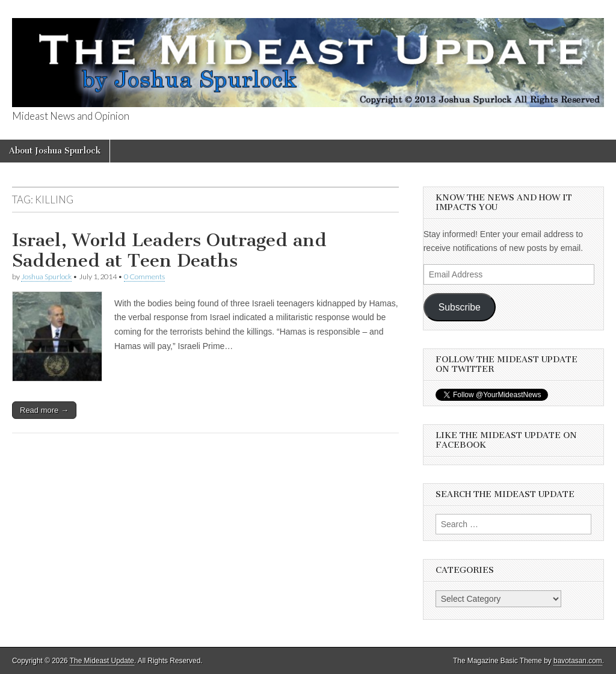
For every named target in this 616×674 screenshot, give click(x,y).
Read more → (44, 410)
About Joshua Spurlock (55, 151)
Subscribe (460, 307)
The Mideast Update (102, 661)
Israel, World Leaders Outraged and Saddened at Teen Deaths (169, 250)
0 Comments (144, 277)
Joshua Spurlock (46, 277)
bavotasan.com (578, 661)
